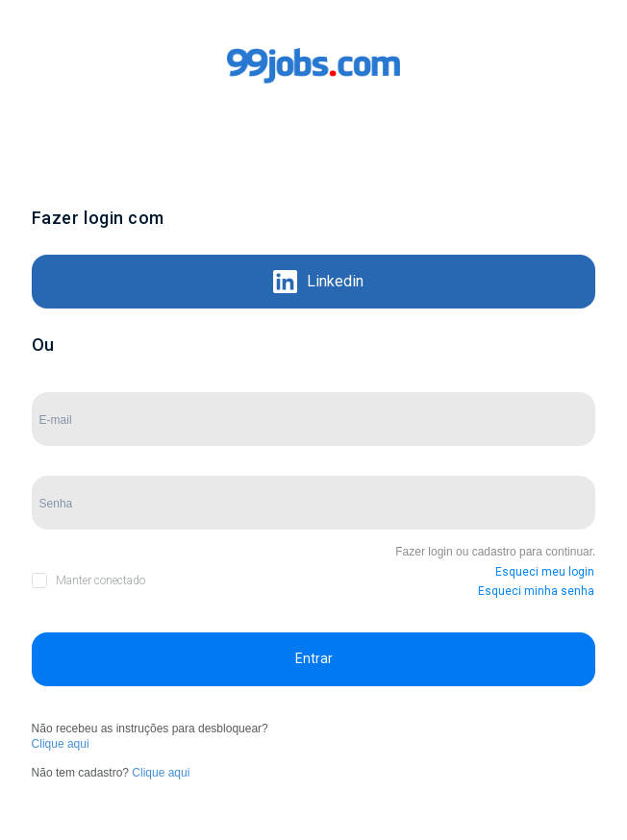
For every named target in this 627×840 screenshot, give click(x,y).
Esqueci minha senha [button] (536, 591)
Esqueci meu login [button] (545, 572)
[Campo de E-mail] (314, 419)
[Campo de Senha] (314, 503)
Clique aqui (61, 744)
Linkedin (318, 282)
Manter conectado (100, 581)
